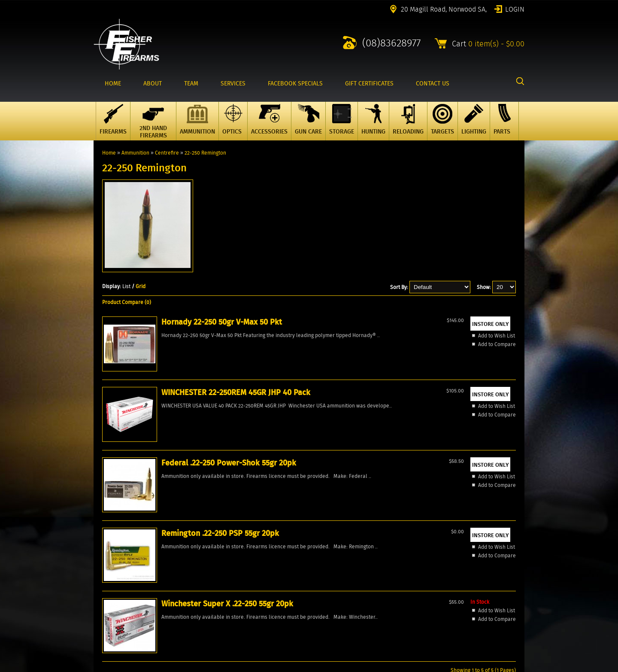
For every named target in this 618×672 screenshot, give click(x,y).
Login (515, 9)
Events (101, 598)
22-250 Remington (205, 153)
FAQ (98, 590)
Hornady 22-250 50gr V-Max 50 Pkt (147, 384)
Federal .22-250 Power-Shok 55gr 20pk (306, 390)
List (126, 286)
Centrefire (167, 153)
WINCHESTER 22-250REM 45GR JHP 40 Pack (230, 390)
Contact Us (106, 561)
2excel (517, 667)
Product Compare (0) (127, 302)
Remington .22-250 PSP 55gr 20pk (392, 384)
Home (109, 153)
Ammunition (135, 153)
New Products (110, 539)
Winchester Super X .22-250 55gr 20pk (476, 384)
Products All (108, 554)
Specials (104, 546)
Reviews (103, 583)
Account (103, 568)
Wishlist (103, 576)
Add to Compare (137, 436)
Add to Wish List (137, 428)
